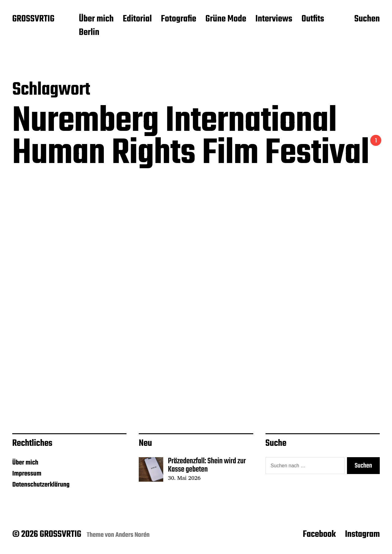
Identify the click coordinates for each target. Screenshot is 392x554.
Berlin (89, 33)
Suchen (367, 19)
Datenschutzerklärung (41, 485)
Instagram (362, 534)
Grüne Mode (226, 19)
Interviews (274, 19)
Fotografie (179, 19)
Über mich (96, 19)
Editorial (137, 19)
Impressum (27, 474)
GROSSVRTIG (33, 19)
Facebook (319, 534)
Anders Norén (133, 535)
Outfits (313, 19)
